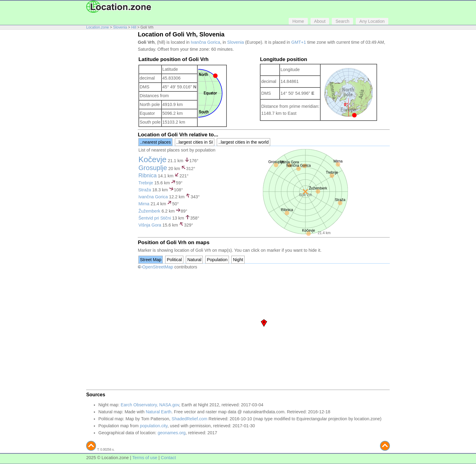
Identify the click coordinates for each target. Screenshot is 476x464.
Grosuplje (153, 168)
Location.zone (98, 27)
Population (217, 260)
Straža (145, 190)
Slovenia (120, 27)
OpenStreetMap (158, 267)
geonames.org (172, 433)
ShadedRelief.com (189, 419)
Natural (194, 260)
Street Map (151, 260)
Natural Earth (159, 412)
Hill (134, 27)
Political (174, 260)
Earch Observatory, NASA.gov (150, 405)
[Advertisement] (110, 124)
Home (298, 21)
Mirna (144, 204)
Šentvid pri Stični (155, 218)
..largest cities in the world (243, 142)
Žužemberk (149, 211)
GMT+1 (299, 42)
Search (342, 21)
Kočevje (153, 159)
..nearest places (155, 142)
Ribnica (148, 176)
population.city (154, 426)
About (320, 21)
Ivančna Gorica (205, 42)
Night (238, 260)
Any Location (372, 21)
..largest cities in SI (195, 142)
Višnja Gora (150, 225)
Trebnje (146, 183)
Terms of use (145, 458)
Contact (168, 458)
